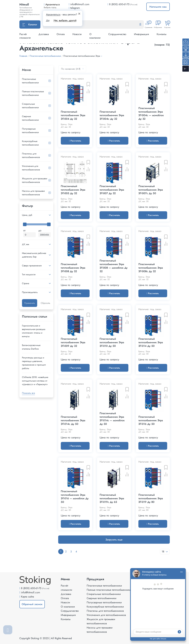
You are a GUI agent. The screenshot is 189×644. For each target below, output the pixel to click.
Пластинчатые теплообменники (30, 81)
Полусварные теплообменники (30, 131)
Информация (141, 34)
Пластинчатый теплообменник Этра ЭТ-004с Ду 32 (112, 115)
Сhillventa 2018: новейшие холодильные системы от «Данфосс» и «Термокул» (35, 381)
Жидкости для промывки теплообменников (35, 180)
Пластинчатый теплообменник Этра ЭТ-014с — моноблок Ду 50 (112, 419)
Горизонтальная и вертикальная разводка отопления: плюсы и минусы (34, 331)
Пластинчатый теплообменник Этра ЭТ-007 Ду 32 (112, 190)
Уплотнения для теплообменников (31, 168)
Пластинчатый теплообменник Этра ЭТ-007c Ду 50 (151, 190)
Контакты (162, 34)
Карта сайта (27, 597)
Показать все (28, 393)
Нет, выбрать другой (65, 20)
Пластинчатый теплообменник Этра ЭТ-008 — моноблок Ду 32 (114, 266)
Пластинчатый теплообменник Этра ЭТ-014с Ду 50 (73, 420)
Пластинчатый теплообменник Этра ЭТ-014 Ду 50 (151, 342)
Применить (30, 303)
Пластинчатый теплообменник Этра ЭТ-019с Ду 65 (112, 498)
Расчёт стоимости (25, 36)
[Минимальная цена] (30, 235)
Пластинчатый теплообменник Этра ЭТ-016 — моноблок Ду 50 (75, 497)
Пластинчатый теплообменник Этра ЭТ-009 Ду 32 (73, 342)
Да (48, 20)
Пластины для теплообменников (31, 155)
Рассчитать (75, 141)
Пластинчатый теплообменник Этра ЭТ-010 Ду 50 (112, 342)
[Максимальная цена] (45, 235)
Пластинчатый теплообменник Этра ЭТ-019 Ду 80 (151, 498)
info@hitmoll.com (30, 592)
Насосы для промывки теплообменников (33, 193)
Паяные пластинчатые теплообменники (33, 93)
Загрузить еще (114, 540)
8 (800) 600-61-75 (119, 4)
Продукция (95, 579)
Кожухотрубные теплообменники (30, 143)
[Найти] (143, 25)
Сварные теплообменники (30, 118)
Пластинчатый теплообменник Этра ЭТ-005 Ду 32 (73, 190)
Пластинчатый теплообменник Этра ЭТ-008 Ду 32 (73, 268)
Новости (77, 34)
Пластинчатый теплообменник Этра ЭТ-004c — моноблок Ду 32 (151, 114)
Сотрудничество (117, 34)
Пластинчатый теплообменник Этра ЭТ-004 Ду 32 (73, 115)
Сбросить (45, 303)
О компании (95, 36)
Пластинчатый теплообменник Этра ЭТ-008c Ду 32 (151, 268)
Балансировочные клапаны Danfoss (31, 347)
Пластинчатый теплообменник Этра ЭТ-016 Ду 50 (151, 420)
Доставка (44, 34)
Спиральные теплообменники (30, 106)
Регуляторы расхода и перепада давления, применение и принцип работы (34, 363)
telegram (74, 8)
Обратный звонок (32, 604)
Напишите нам (158, 7)
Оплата (61, 34)
